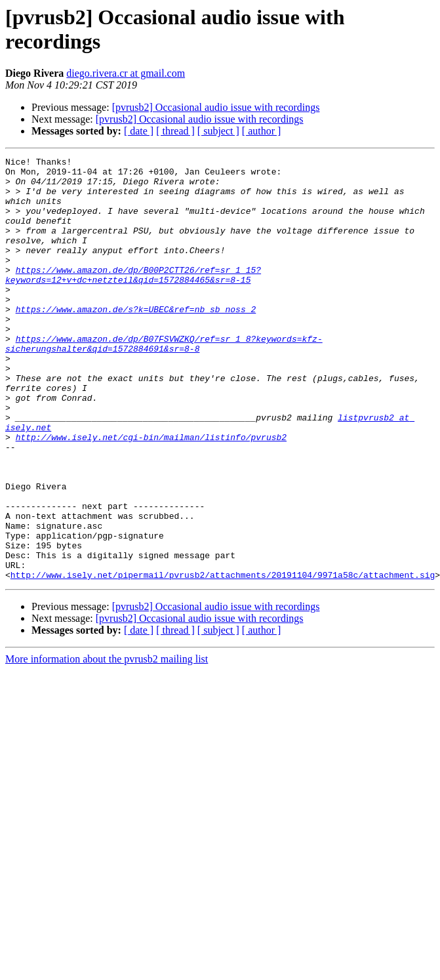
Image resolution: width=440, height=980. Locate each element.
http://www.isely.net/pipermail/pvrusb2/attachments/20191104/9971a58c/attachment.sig (223, 659)
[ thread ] (175, 131)
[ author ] (262, 131)
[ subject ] (218, 131)
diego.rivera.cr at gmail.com (126, 73)
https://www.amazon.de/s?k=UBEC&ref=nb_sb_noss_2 (136, 340)
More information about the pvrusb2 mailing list (107, 744)
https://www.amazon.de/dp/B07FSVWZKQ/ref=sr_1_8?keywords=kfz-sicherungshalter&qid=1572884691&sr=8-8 (164, 382)
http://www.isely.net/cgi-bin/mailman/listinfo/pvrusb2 (151, 494)
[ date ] (139, 131)
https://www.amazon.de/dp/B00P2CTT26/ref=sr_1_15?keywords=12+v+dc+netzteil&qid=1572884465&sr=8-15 (133, 299)
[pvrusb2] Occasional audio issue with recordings (216, 107)
